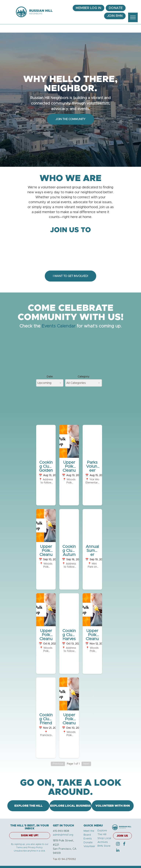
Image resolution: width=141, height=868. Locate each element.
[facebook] (124, 844)
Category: (84, 377)
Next (86, 764)
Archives (103, 842)
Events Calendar (59, 326)
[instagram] (118, 844)
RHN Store (104, 846)
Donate (88, 843)
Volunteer (89, 846)
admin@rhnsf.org (63, 835)
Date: (50, 377)
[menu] (133, 17)
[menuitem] (88, 8)
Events (88, 839)
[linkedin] (118, 851)
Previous (58, 764)
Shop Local (104, 838)
